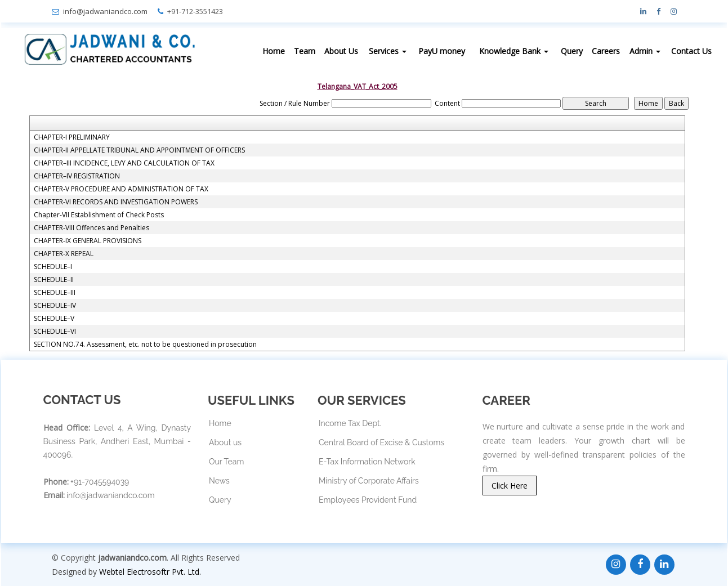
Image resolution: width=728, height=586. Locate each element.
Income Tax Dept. (350, 423)
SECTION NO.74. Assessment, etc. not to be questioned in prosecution (145, 345)
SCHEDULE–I (53, 267)
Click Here (510, 486)
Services (388, 51)
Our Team (226, 462)
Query (572, 51)
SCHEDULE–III (55, 293)
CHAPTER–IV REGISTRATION (77, 176)
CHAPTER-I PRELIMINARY (72, 137)
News (219, 481)
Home (274, 51)
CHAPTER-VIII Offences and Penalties (91, 228)
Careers (606, 51)
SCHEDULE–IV (55, 306)
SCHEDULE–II (54, 280)
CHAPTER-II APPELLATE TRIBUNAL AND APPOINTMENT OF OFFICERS (139, 150)
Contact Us (691, 51)
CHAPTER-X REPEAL (64, 254)
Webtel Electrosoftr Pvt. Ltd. (150, 572)
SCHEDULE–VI (55, 332)
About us (225, 442)
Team (305, 51)
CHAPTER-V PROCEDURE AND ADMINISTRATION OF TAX (121, 189)
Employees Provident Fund (368, 500)
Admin (645, 51)
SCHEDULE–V (54, 319)
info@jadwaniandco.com (105, 11)
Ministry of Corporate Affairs (369, 481)
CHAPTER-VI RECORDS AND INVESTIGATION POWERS (116, 202)
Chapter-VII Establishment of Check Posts (99, 215)
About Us (341, 51)
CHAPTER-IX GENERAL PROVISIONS (88, 241)
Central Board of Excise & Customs (381, 442)
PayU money (442, 51)
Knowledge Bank (514, 51)
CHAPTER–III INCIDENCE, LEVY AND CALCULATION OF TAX (124, 163)
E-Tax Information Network (367, 462)
